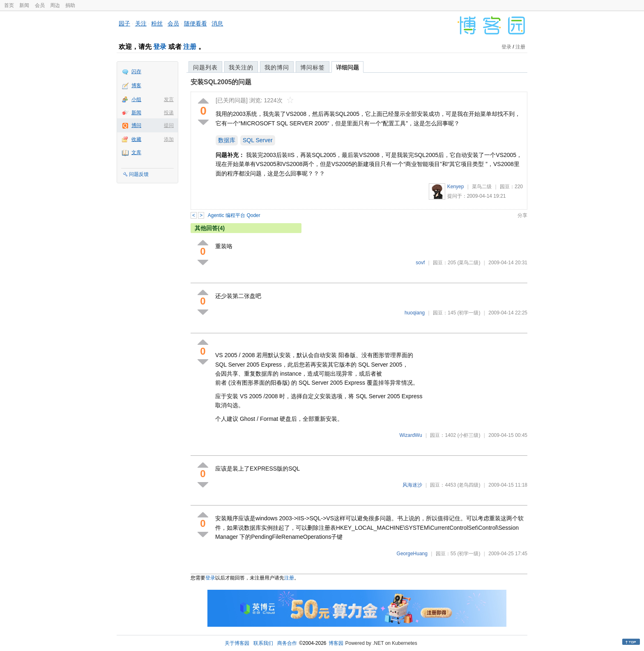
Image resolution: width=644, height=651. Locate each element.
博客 (136, 85)
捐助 (70, 5)
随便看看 (195, 23)
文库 (136, 152)
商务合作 (287, 643)
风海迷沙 (412, 485)
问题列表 (205, 67)
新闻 (24, 5)
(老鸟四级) (469, 485)
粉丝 (157, 23)
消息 (217, 23)
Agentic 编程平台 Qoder (234, 215)
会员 (40, 5)
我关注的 (241, 67)
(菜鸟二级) (469, 263)
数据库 (227, 140)
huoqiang (415, 313)
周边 (55, 5)
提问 (169, 125)
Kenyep (456, 187)
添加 (169, 139)
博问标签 (313, 67)
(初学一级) (469, 313)
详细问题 (347, 67)
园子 (124, 23)
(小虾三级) (469, 435)
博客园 (336, 643)
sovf (420, 263)
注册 (190, 47)
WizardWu (411, 435)
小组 (136, 99)
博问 (136, 125)
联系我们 (263, 643)
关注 (141, 23)
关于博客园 (237, 643)
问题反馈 (139, 174)
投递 (169, 113)
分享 (522, 215)
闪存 (136, 72)
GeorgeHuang (412, 554)
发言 (169, 99)
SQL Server (258, 140)
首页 (9, 5)
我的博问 (277, 67)
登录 (160, 47)
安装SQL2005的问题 (221, 82)
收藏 (136, 139)
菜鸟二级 (482, 187)
